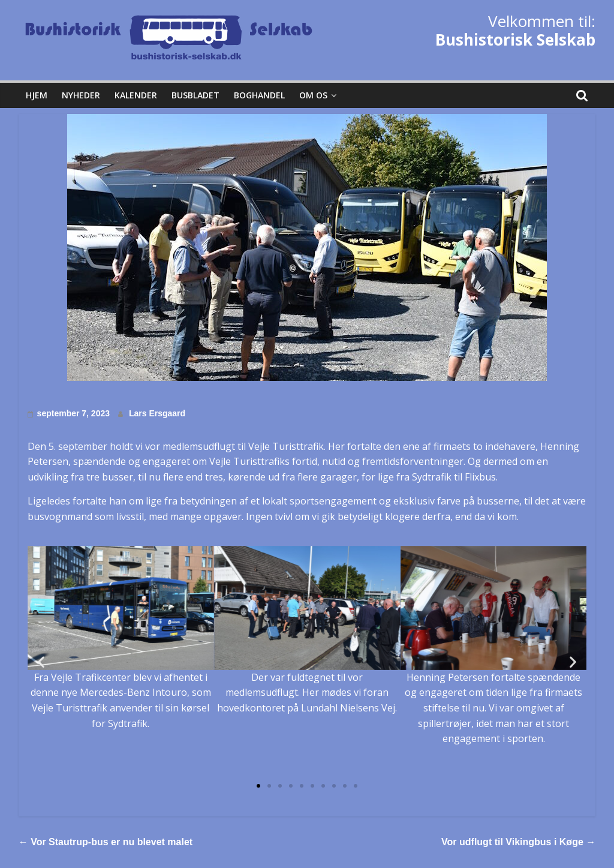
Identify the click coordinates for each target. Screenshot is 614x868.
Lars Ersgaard (157, 413)
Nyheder (81, 95)
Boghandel (259, 95)
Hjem (37, 95)
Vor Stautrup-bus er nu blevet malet (106, 842)
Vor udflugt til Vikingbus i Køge (518, 842)
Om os (313, 95)
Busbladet (195, 95)
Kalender (136, 95)
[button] (258, 786)
